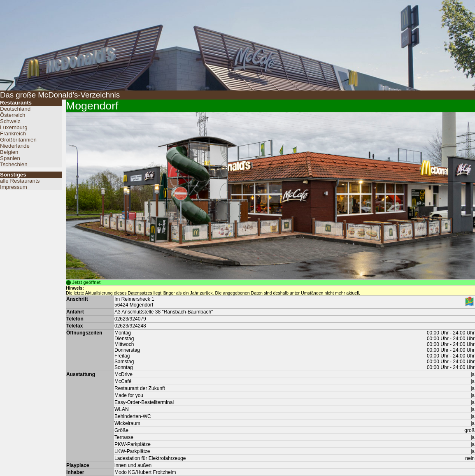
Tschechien (14, 164)
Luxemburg (14, 127)
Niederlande (15, 146)
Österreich (13, 115)
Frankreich (13, 134)
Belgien (9, 152)
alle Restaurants (20, 181)
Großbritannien (18, 140)
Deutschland (15, 109)
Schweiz (10, 121)
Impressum (14, 187)
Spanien (10, 158)
